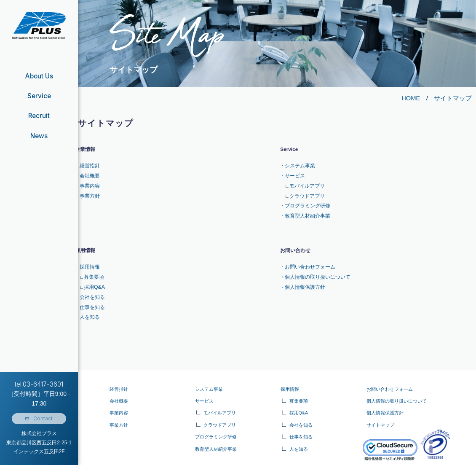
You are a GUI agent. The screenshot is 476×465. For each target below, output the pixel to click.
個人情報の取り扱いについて (315, 269)
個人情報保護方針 (303, 278)
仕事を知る (91, 296)
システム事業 (299, 165)
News (39, 136)
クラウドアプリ (306, 192)
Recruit (39, 116)
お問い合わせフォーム (308, 260)
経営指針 (89, 165)
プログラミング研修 (306, 201)
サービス (294, 174)
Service (39, 96)
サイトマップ (453, 98)
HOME (410, 98)
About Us (39, 76)
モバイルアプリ (306, 183)
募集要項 (93, 269)
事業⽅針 (119, 411)
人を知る (89, 304)
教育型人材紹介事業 (306, 210)
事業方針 (89, 192)
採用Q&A (93, 278)
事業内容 (89, 183)
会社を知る (91, 287)
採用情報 (89, 260)
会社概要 (89, 174)
